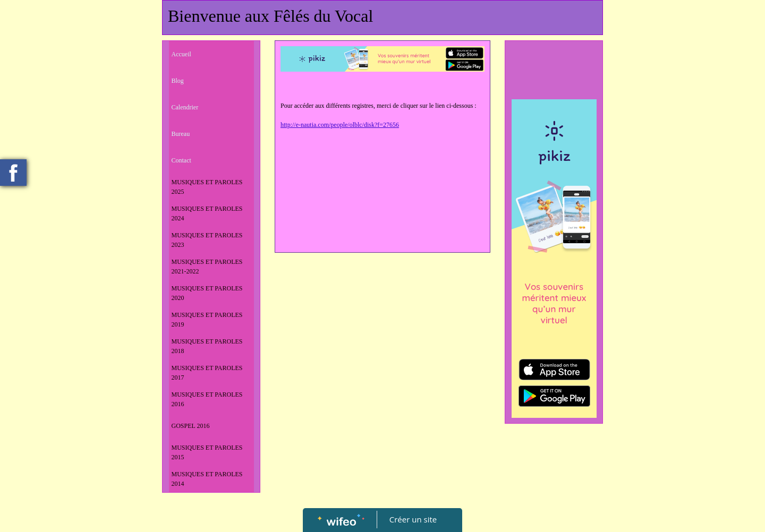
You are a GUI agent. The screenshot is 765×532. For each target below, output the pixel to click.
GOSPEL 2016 (191, 426)
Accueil (181, 54)
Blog (178, 81)
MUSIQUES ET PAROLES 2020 (207, 293)
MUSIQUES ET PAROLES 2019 (207, 320)
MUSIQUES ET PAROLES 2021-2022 (207, 267)
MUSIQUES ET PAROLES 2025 (207, 187)
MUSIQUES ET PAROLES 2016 (207, 399)
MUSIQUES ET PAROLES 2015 (207, 452)
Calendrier (185, 107)
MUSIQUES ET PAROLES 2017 (207, 373)
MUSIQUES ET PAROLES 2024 (207, 213)
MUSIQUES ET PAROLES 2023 (207, 240)
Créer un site (413, 519)
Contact (181, 160)
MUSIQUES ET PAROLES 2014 (207, 479)
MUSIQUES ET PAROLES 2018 (207, 346)
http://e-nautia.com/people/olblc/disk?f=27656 (340, 125)
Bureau (181, 134)
